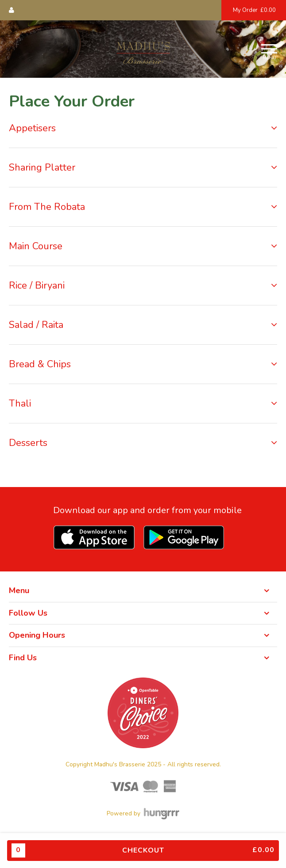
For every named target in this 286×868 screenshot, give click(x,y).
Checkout (143, 851)
